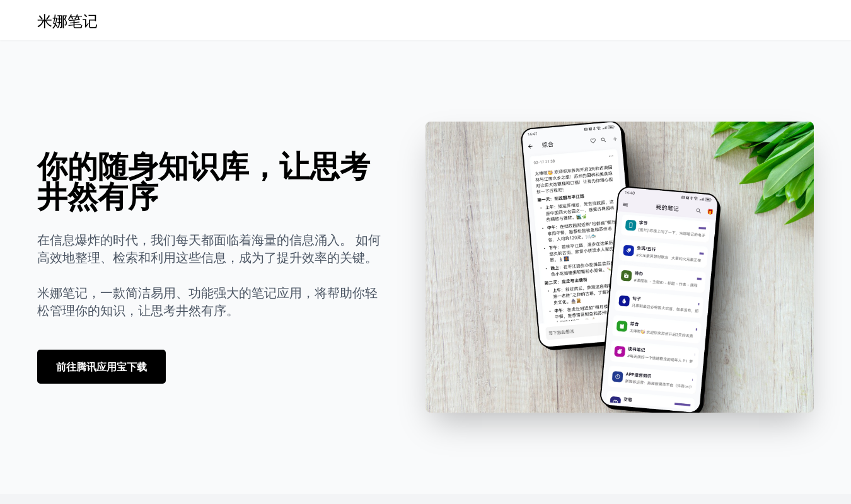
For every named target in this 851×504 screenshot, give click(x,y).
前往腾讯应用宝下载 (101, 367)
